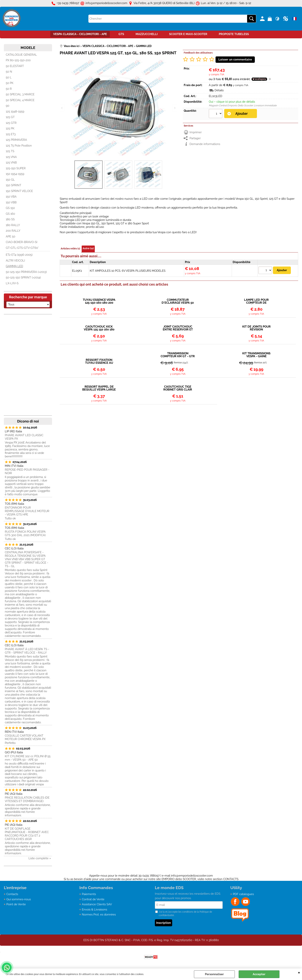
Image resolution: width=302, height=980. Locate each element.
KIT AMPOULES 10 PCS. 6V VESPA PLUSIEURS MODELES (128, 271)
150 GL (10, 180)
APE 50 (10, 236)
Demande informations (205, 144)
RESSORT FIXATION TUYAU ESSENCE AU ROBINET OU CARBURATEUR (99, 361)
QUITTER (299, 972)
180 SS (10, 219)
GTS (121, 34)
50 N (9, 72)
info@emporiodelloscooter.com (192, 876)
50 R (9, 89)
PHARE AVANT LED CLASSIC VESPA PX (24, 437)
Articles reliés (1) (70, 249)
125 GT (10, 117)
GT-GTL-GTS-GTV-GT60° (22, 248)
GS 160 (10, 214)
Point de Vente (16, 904)
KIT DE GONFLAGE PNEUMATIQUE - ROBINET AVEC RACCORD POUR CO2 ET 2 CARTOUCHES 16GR (27, 834)
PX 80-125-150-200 (18, 60)
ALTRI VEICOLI (15, 261)
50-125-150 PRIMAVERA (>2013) (26, 272)
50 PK (10, 83)
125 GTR (11, 123)
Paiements (89, 894)
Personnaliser (214, 974)
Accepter (259, 974)
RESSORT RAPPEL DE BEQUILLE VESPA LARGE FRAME (99, 388)
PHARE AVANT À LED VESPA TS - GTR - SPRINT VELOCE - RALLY (27, 651)
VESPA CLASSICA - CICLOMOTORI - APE (80, 34)
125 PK (10, 128)
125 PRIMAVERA (16, 140)
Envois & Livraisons (94, 910)
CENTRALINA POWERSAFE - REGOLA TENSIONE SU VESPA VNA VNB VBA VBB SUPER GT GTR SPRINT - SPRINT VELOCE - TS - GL (26, 559)
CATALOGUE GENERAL (21, 55)
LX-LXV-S (12, 283)
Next (174, 108)
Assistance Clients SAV (97, 904)
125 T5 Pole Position (19, 146)
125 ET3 (11, 134)
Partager (195, 138)
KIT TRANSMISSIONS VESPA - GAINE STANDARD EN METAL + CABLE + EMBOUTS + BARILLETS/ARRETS (256, 355)
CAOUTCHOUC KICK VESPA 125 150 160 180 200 (99, 328)
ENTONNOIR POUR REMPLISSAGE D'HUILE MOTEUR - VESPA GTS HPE (27, 511)
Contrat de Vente (93, 899)
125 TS (10, 151)
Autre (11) (88, 248)
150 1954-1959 (15, 174)
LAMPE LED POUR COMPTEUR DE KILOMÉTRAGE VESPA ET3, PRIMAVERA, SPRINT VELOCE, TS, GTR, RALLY (256, 301)
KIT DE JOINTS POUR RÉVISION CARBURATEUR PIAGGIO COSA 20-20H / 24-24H (256, 328)
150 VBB (11, 202)
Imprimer (196, 132)
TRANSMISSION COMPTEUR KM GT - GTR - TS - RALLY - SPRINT (178, 355)
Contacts (12, 894)
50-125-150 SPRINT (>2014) (23, 277)
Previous (62, 108)
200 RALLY (13, 231)
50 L (9, 77)
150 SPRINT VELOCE (19, 191)
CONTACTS (231, 879)
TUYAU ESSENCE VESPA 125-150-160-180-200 (99, 301)
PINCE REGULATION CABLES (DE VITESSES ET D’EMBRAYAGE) (27, 799)
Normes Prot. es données (99, 915)
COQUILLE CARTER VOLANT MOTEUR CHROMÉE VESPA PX (25, 737)
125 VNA (11, 157)
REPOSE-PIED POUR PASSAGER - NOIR (27, 471)
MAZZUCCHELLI (147, 34)
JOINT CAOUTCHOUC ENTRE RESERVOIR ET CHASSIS (178, 328)
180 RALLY (13, 225)
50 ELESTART (15, 66)
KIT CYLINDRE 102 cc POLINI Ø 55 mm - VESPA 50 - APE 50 (28, 758)
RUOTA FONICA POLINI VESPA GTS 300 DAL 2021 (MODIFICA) (25, 533)
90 (8, 106)
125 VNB (11, 163)
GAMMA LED (14, 266)
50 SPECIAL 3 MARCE (20, 94)
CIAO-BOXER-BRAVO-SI (22, 242)
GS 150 (10, 208)
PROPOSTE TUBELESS (234, 34)
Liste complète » (40, 858)
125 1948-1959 (15, 111)
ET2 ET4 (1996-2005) (19, 255)
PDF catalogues (243, 894)
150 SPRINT (13, 185)
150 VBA (11, 197)
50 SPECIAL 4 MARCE (20, 100)
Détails (219, 90)
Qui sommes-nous (19, 899)
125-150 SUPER (16, 168)
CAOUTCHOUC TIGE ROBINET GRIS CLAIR (178, 388)
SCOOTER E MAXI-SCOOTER (188, 34)
